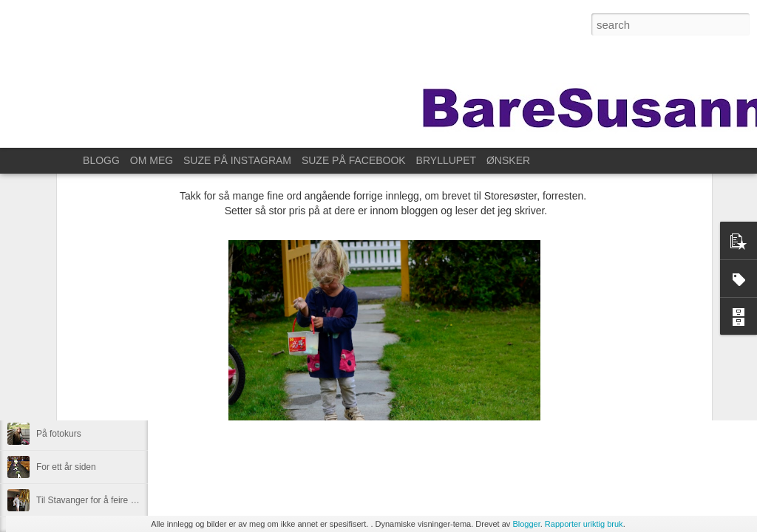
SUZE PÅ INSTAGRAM (237, 160)
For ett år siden (66, 467)
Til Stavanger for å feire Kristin (96, 500)
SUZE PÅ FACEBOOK (354, 160)
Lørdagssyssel (65, 334)
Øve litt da (56, 400)
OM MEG (152, 160)
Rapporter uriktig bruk (584, 524)
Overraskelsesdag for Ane (87, 367)
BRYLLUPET (446, 160)
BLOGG (101, 160)
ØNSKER (508, 160)
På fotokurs (59, 434)
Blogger (526, 524)
